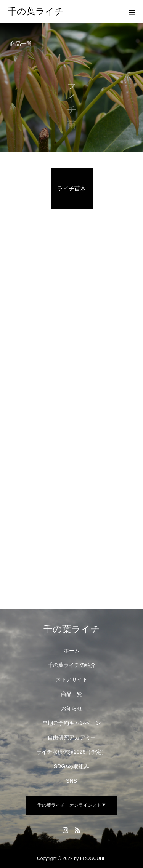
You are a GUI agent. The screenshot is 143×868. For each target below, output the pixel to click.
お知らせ (72, 708)
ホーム (72, 651)
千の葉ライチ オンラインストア (72, 805)
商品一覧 (72, 694)
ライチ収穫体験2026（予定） (71, 752)
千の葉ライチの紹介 (72, 665)
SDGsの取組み (71, 766)
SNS (71, 781)
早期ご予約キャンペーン (72, 723)
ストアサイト (72, 679)
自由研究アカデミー (72, 737)
